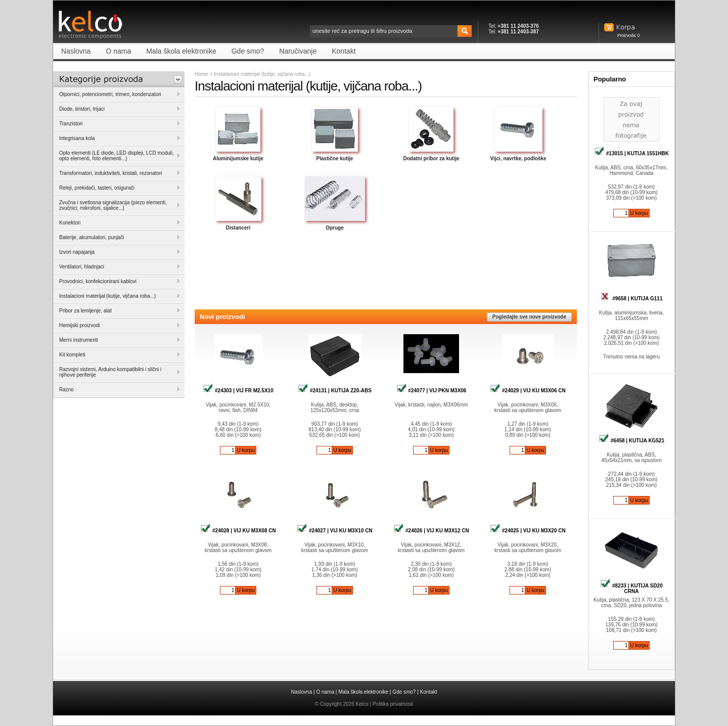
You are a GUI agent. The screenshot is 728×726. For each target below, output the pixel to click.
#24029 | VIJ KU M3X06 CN (528, 391)
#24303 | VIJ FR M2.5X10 (238, 391)
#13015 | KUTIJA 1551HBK (631, 153)
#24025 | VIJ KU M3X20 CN (528, 531)
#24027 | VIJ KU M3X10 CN (334, 531)
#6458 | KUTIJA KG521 (631, 441)
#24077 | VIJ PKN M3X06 (431, 391)
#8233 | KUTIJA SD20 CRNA (631, 588)
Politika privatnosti (393, 704)
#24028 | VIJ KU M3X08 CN (238, 531)
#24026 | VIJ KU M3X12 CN (431, 531)
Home (201, 74)
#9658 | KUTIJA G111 (632, 299)
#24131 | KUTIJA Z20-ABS (335, 391)
